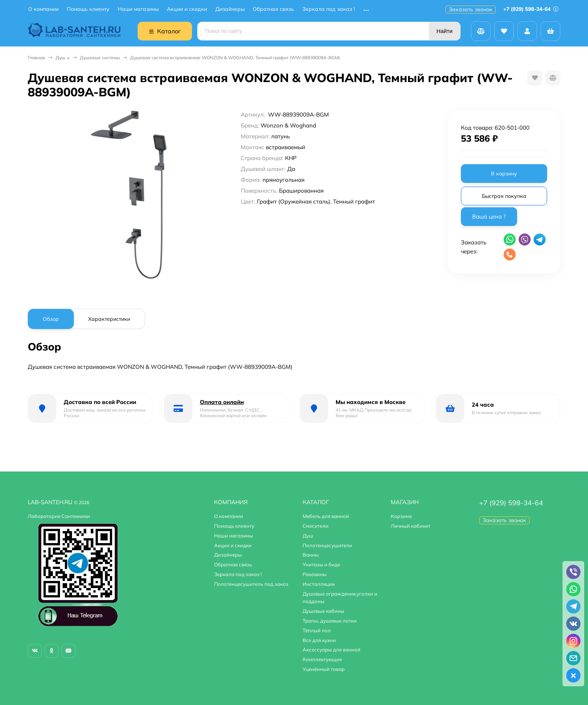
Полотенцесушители (327, 545)
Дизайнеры (230, 9)
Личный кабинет (411, 526)
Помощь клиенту (88, 9)
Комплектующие (322, 659)
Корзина (401, 516)
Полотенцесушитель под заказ (251, 584)
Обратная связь (273, 9)
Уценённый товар (324, 669)
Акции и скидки (187, 9)
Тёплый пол (317, 630)
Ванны (311, 555)
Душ (60, 58)
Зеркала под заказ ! (328, 9)
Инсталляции (319, 584)
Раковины (315, 574)
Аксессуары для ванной (331, 650)
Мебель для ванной (326, 516)
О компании (43, 9)
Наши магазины (138, 9)
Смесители (316, 526)
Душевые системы (100, 58)
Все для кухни (319, 640)
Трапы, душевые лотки (330, 621)
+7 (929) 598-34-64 (531, 9)
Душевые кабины (323, 611)
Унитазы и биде (321, 564)
